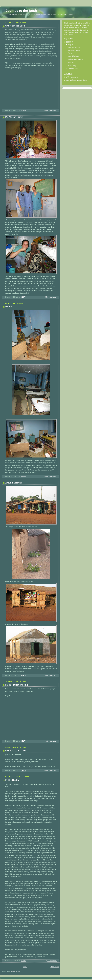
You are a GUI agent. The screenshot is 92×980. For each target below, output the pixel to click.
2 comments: (52, 741)
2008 (68, 42)
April (70, 63)
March (71, 66)
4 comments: (52, 961)
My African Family (14, 117)
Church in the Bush (15, 26)
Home (25, 967)
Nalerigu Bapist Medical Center (77, 80)
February (71, 69)
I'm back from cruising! (17, 685)
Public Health (12, 780)
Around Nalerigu (14, 483)
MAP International (72, 77)
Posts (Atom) (16, 971)
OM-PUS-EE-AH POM (16, 751)
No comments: (52, 111)
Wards (9, 307)
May (70, 45)
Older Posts (55, 967)
